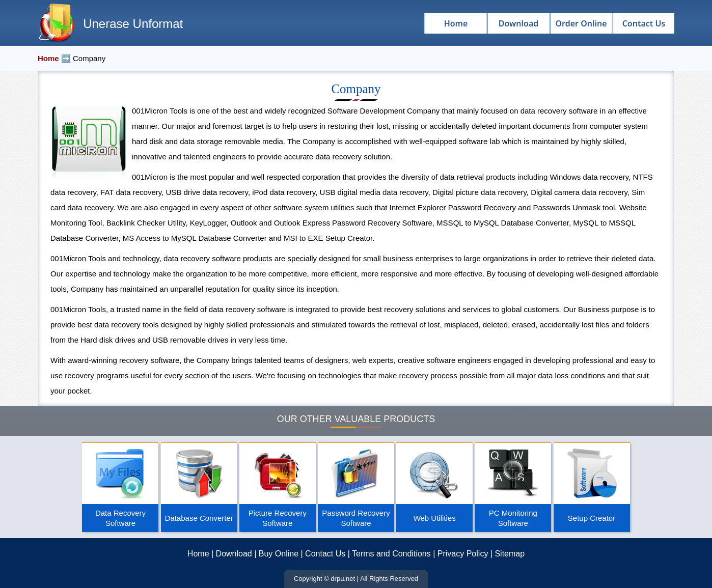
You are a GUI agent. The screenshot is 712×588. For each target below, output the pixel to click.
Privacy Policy (463, 554)
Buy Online (279, 554)
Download (234, 554)
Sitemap (510, 554)
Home (198, 554)
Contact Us (325, 554)
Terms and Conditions (391, 554)
